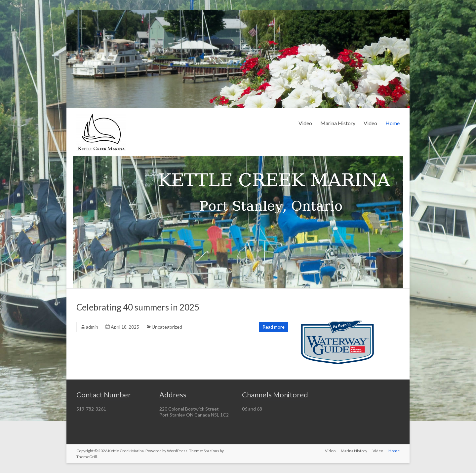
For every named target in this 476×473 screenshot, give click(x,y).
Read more (274, 327)
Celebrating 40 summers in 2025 (138, 307)
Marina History (338, 123)
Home (393, 123)
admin (92, 327)
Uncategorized (167, 327)
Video (305, 123)
